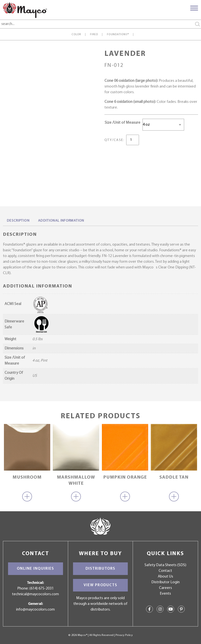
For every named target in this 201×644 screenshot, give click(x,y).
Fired (94, 35)
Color (76, 35)
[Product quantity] (133, 140)
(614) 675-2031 (42, 589)
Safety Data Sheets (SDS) (165, 565)
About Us (165, 577)
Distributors (100, 569)
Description (18, 221)
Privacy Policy (124, 635)
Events (165, 594)
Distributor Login (165, 582)
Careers (165, 588)
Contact (165, 571)
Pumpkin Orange (125, 477)
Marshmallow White (76, 480)
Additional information (61, 221)
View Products (100, 585)
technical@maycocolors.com (35, 594)
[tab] (18, 221)
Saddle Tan (174, 477)
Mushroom (27, 477)
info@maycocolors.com (35, 610)
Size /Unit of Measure (122, 123)
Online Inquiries (35, 569)
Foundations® (118, 35)
